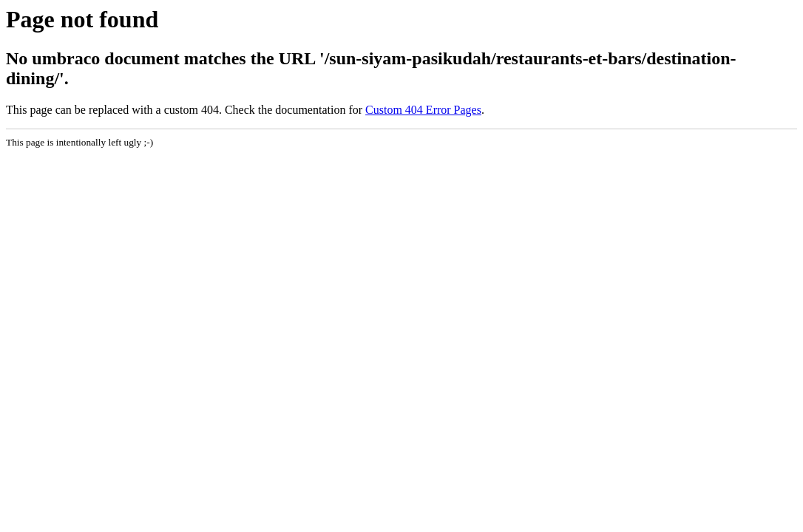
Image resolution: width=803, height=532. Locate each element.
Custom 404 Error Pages (423, 110)
